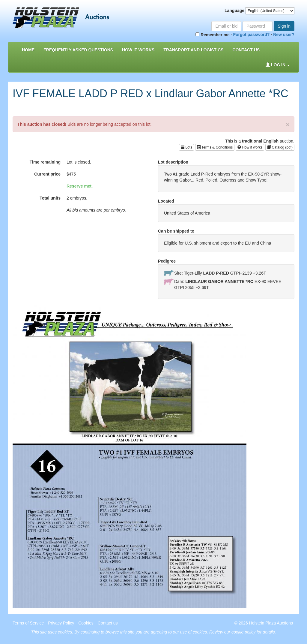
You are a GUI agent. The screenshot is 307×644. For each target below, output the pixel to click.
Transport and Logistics (193, 50)
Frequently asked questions (78, 50)
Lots (186, 147)
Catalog (280, 147)
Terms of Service (28, 623)
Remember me (212, 35)
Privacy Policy (61, 623)
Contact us (246, 50)
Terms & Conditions (215, 147)
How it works (250, 147)
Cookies (86, 623)
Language (234, 11)
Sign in (284, 26)
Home (28, 50)
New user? (284, 35)
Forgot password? (251, 35)
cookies (65, 632)
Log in (278, 65)
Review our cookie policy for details (242, 632)
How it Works (138, 50)
